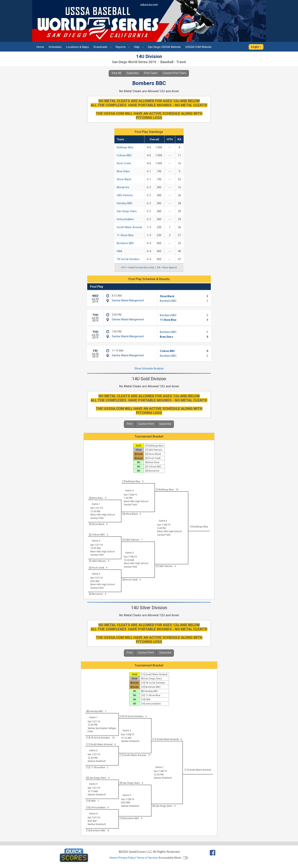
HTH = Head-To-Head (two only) (138, 268)
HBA (119, 251)
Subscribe (133, 73)
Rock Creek (124, 163)
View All (116, 73)
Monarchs (123, 187)
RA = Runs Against (167, 268)
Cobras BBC (124, 155)
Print (130, 424)
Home (40, 47)
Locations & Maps (78, 47)
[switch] (185, 858)
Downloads (103, 47)
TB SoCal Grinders (128, 259)
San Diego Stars (127, 211)
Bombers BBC (125, 243)
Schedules (55, 47)
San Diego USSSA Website (164, 47)
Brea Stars (123, 171)
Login (255, 47)
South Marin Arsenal (129, 227)
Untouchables (125, 219)
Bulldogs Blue (125, 147)
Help (139, 47)
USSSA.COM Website (198, 47)
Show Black (124, 179)
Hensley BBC (125, 203)
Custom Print (146, 424)
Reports (123, 47)
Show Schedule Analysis (149, 368)
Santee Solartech (130, 741)
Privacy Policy (127, 858)
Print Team (151, 73)
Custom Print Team (175, 73)
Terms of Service (147, 858)
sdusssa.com (149, 5)
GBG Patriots (125, 195)
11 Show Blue (125, 235)
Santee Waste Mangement (128, 300)
